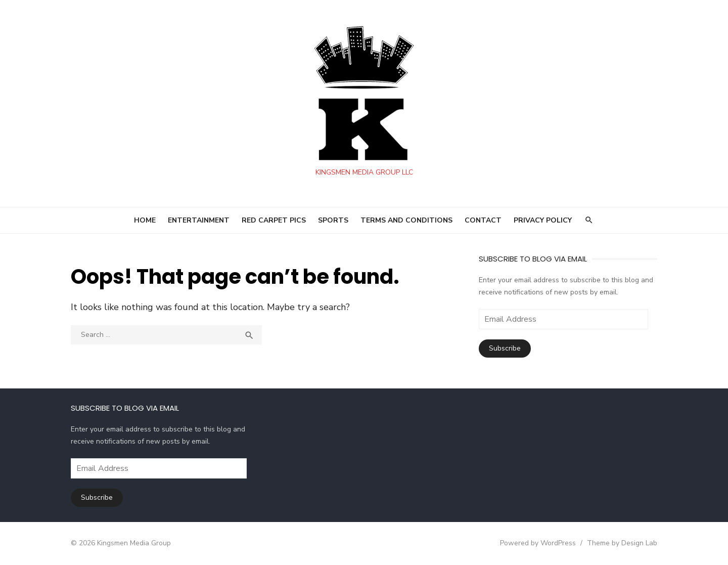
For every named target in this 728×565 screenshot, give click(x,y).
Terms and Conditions (406, 220)
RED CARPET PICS (274, 220)
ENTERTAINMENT (199, 220)
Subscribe (505, 348)
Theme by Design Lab (622, 543)
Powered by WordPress (538, 543)
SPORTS (333, 220)
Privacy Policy (543, 220)
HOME (145, 220)
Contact (483, 220)
